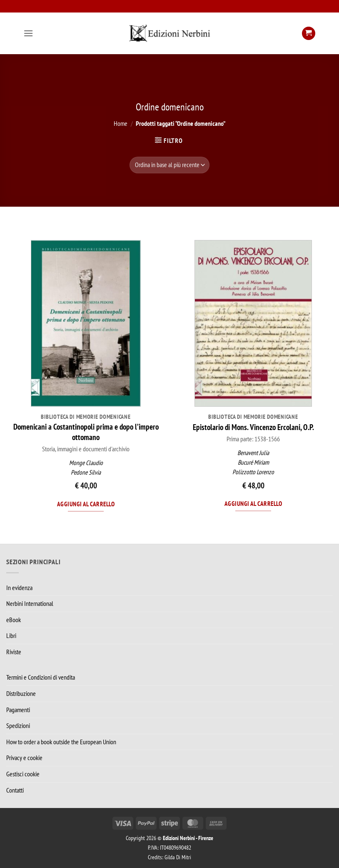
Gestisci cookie (23, 774)
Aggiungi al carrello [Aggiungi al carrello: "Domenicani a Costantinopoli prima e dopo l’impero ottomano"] (86, 504)
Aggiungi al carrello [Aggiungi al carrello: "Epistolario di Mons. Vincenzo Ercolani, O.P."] (253, 503)
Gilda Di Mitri (178, 857)
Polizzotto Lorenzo (253, 472)
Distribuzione (21, 693)
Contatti (15, 790)
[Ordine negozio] (169, 165)
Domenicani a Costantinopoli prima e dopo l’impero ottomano (86, 432)
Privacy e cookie (24, 758)
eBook (14, 620)
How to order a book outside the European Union (61, 742)
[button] (28, 33)
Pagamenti (18, 710)
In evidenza (19, 588)
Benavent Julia (253, 453)
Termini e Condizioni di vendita (41, 677)
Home (121, 123)
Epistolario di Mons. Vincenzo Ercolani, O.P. (253, 427)
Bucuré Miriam (253, 462)
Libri (11, 635)
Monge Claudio (86, 463)
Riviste (14, 652)
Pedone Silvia (86, 472)
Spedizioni (18, 725)
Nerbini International (30, 603)
